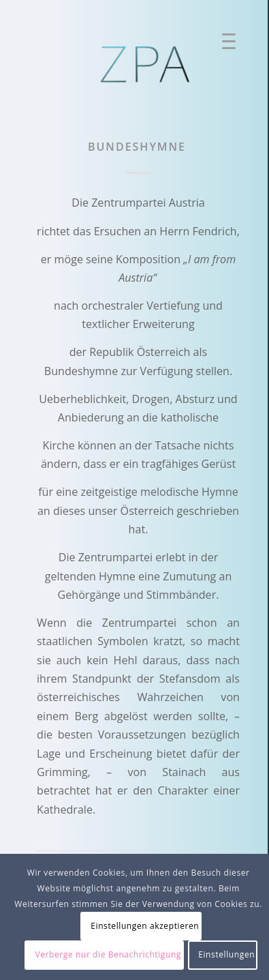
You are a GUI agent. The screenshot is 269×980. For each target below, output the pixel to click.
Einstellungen (226, 954)
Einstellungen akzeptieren (145, 926)
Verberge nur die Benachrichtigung (108, 954)
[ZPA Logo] (147, 65)
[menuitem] (224, 44)
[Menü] (223, 44)
